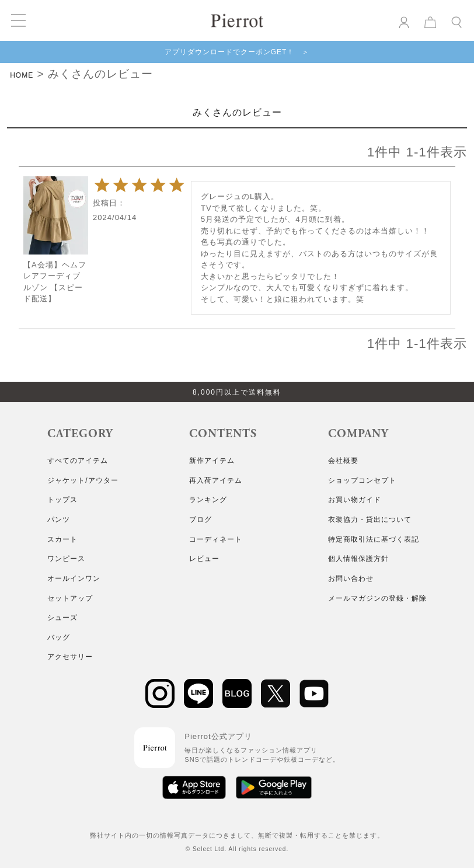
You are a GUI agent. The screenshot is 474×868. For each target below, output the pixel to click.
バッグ (59, 637)
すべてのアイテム (78, 461)
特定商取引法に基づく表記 (374, 539)
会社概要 (343, 461)
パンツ (59, 520)
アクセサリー (70, 657)
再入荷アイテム (216, 480)
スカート (62, 539)
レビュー (204, 559)
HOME (22, 75)
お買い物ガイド (355, 500)
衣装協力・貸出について (370, 520)
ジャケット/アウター (83, 480)
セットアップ (70, 598)
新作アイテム (212, 461)
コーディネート (216, 539)
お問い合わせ (351, 578)
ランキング (208, 500)
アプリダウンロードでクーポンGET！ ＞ (237, 52)
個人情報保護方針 (358, 559)
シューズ (62, 618)
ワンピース (66, 559)
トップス (62, 500)
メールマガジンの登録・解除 (377, 598)
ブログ (201, 520)
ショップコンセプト (362, 480)
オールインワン (74, 578)
